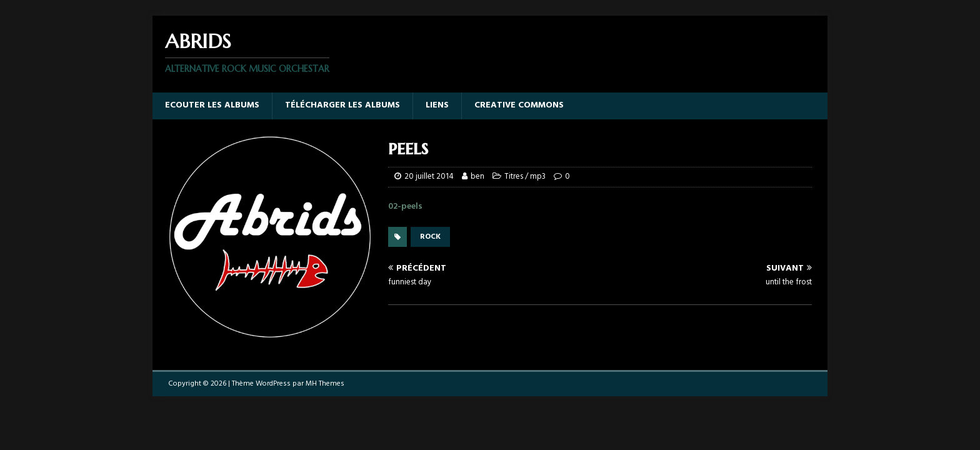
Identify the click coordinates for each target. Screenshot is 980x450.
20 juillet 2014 (429, 177)
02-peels (405, 207)
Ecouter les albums (212, 105)
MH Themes (325, 384)
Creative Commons (519, 105)
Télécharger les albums (342, 105)
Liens (437, 105)
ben (477, 177)
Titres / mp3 (525, 177)
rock (430, 237)
